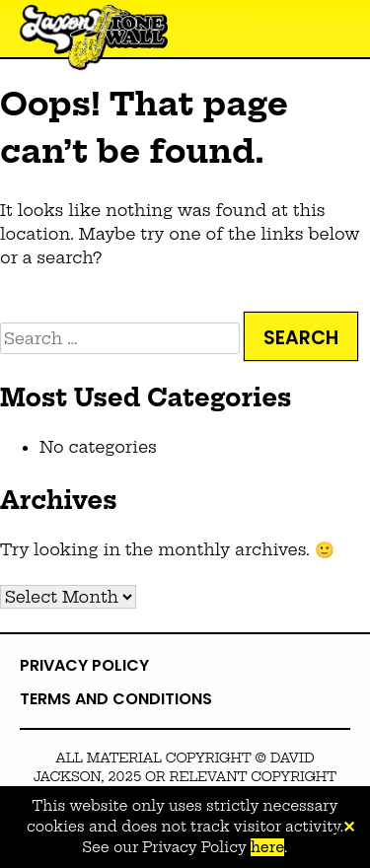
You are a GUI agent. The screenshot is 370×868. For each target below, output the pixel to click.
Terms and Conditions (116, 699)
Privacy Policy (84, 665)
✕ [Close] (349, 828)
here (267, 847)
